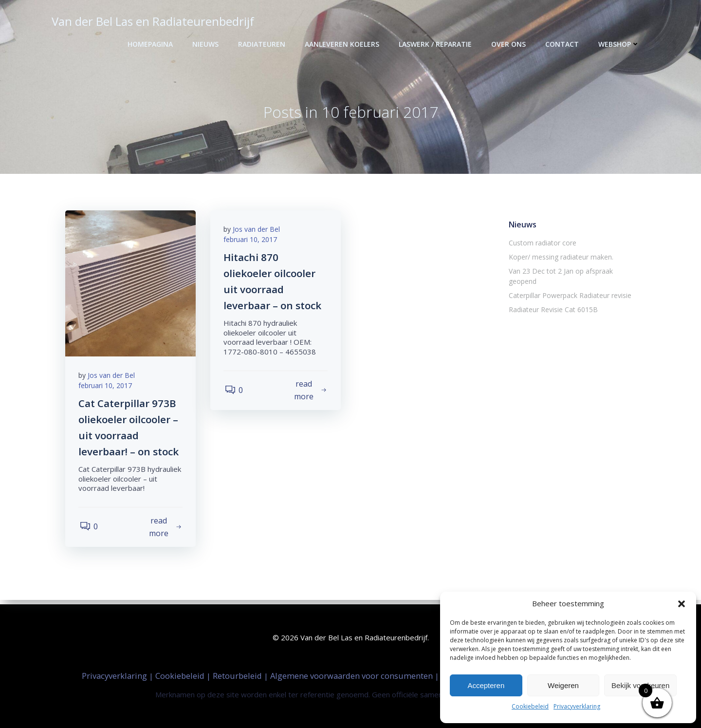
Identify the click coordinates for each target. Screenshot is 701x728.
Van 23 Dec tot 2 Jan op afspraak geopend (575, 272)
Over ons (509, 44)
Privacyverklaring (577, 706)
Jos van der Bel (113, 378)
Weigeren (563, 685)
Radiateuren (263, 44)
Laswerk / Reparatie (436, 44)
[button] (682, 604)
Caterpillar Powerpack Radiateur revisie (569, 286)
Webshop (620, 44)
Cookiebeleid (530, 706)
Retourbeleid (238, 675)
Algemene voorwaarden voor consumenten (352, 675)
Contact (563, 44)
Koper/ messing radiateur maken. (560, 258)
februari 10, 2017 (107, 388)
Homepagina (151, 44)
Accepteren (486, 685)
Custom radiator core (542, 244)
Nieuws (206, 44)
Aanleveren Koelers (343, 44)
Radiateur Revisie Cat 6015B (552, 300)
